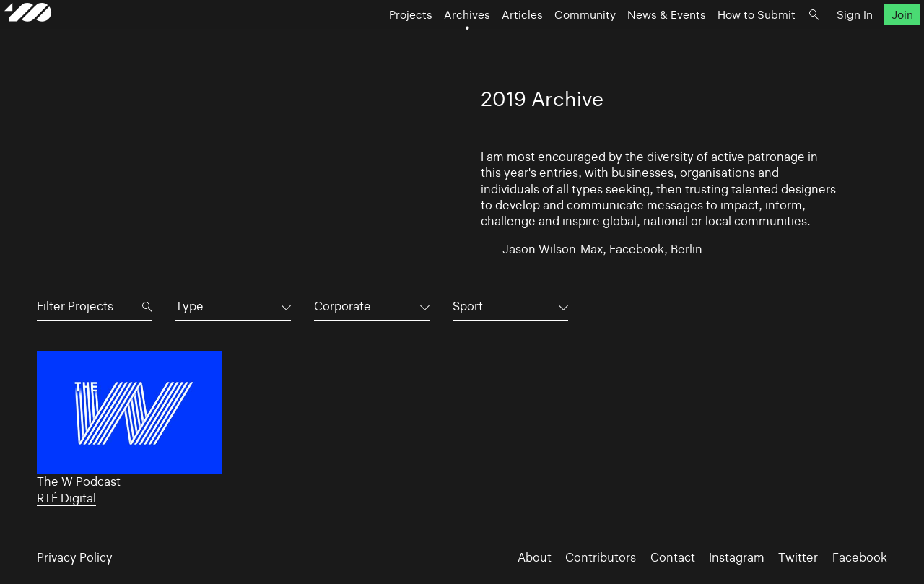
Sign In (822, 40)
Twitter (798, 557)
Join (869, 40)
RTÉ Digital (66, 498)
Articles (490, 40)
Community (553, 40)
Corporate (343, 306)
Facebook (860, 557)
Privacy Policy (75, 557)
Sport (468, 306)
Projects (378, 40)
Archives (435, 40)
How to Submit (724, 40)
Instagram (737, 557)
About (535, 557)
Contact (673, 557)
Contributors (601, 557)
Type (189, 306)
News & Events (634, 40)
